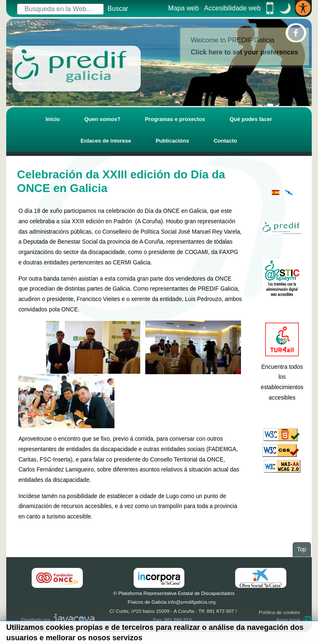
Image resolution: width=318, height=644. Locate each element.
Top (304, 549)
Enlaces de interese (106, 141)
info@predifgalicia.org (192, 602)
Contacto (225, 141)
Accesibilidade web (232, 8)
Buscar (118, 9)
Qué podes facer (251, 119)
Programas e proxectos (175, 119)
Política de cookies (279, 612)
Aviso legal (288, 620)
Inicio (52, 119)
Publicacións (172, 141)
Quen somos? (102, 119)
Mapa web (184, 8)
